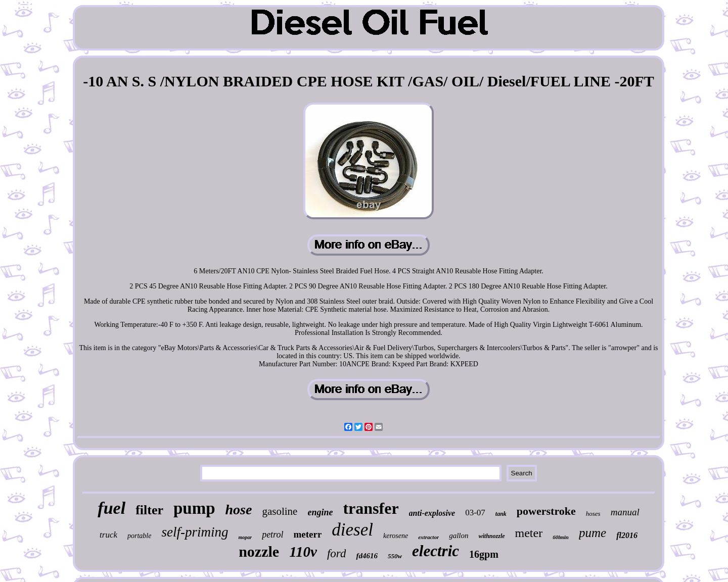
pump (194, 508)
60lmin (561, 537)
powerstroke (546, 511)
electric (436, 551)
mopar (245, 537)
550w (395, 556)
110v (303, 552)
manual (625, 512)
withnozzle (492, 536)
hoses (593, 514)
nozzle (259, 551)
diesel (352, 530)
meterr (307, 534)
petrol (272, 535)
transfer (371, 508)
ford (337, 553)
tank (501, 514)
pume (593, 533)
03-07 (475, 513)
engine (320, 512)
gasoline (280, 511)
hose (239, 510)
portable (139, 536)
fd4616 (367, 556)
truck (108, 535)
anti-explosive (432, 513)
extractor (428, 537)
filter (149, 510)
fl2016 (627, 535)
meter (529, 533)
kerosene (396, 536)
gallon (459, 536)
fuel (111, 508)
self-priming (195, 532)
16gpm (484, 554)
